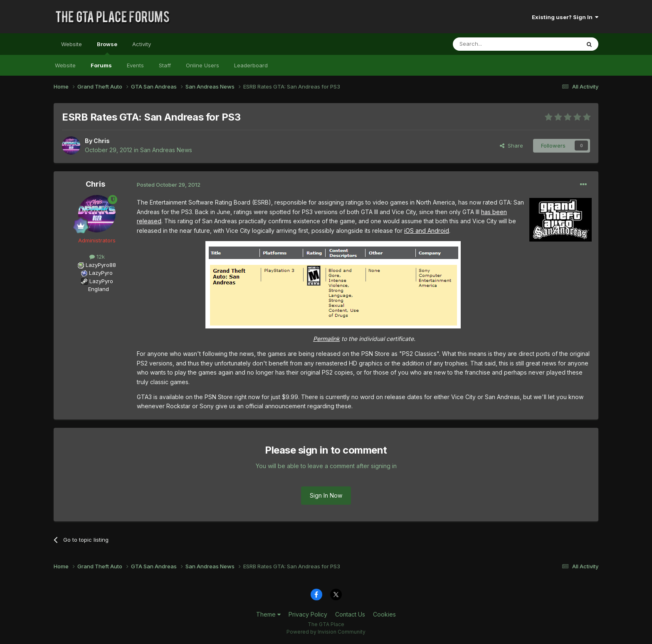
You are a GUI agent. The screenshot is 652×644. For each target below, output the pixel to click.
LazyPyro (101, 273)
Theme (268, 614)
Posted (169, 185)
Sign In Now (326, 495)
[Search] (495, 44)
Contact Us (350, 614)
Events (135, 65)
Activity (142, 44)
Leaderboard (251, 65)
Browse (107, 48)
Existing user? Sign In (565, 17)
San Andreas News (166, 150)
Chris (102, 141)
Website (72, 44)
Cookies (384, 614)
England (96, 289)
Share (511, 146)
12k (97, 257)
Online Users (203, 65)
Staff (165, 65)
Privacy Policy (308, 614)
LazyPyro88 (101, 265)
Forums (101, 65)
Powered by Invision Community (326, 632)
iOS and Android (427, 231)
